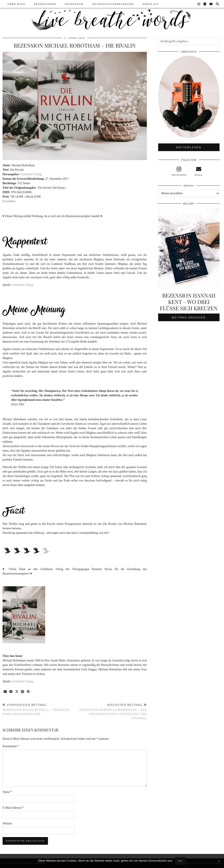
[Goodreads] (205, 4)
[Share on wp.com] (28, 692)
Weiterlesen (189, 147)
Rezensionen (45, 4)
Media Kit (151, 4)
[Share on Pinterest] (23, 692)
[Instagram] (199, 4)
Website (7, 824)
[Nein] (219, 861)
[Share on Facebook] (11, 692)
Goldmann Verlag (31, 174)
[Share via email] (5, 692)
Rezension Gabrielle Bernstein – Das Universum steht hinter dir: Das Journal (111, 711)
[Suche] (218, 4)
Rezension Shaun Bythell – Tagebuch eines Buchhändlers (39, 709)
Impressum (74, 4)
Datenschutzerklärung (113, 4)
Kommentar (11, 746)
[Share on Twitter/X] (17, 692)
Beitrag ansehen (189, 317)
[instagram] (179, 171)
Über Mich (16, 4)
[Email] (211, 4)
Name (7, 792)
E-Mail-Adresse (13, 808)
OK (180, 861)
